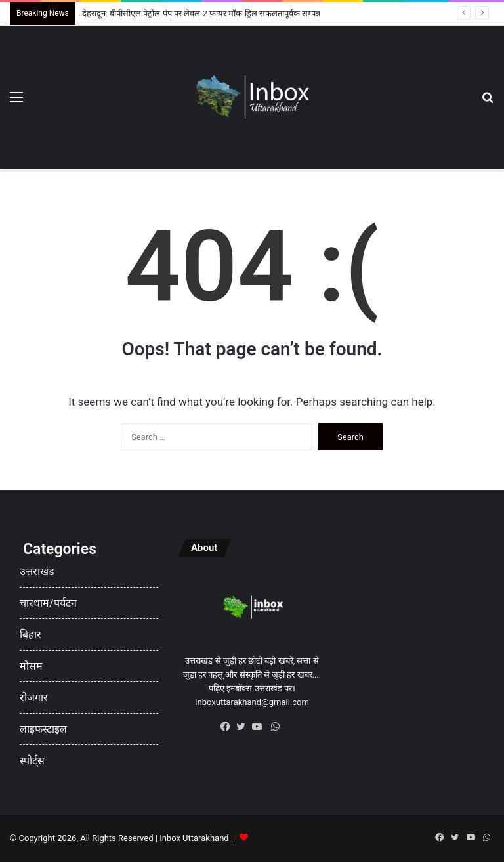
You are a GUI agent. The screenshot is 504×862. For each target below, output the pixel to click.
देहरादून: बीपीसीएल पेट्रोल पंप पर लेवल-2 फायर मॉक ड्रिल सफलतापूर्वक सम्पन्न (201, 13)
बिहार (31, 635)
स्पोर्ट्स (32, 761)
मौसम (31, 666)
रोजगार (34, 698)
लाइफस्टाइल (43, 729)
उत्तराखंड (37, 571)
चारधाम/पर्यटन (48, 603)
